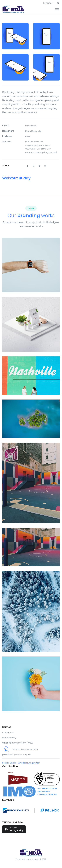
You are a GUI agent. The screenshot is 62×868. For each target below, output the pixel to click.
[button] (58, 3)
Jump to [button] (47, 3)
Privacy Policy (9, 738)
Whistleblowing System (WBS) (18, 743)
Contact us (8, 733)
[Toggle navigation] (57, 9)
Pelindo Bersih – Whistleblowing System (21, 763)
